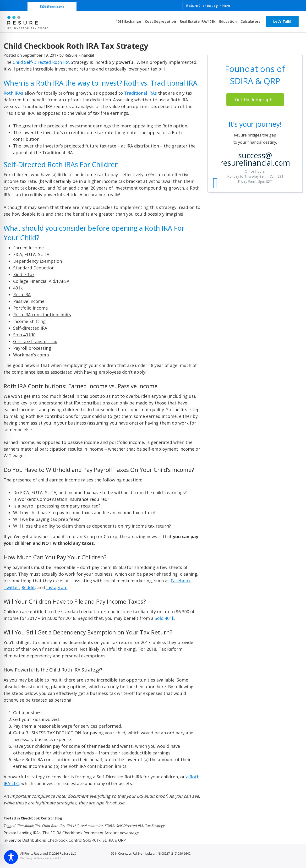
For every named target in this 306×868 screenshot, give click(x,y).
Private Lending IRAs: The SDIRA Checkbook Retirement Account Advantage (71, 833)
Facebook (181, 581)
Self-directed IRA (30, 328)
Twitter (11, 587)
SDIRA (109, 826)
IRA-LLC (72, 826)
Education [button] (228, 21)
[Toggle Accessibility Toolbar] (11, 857)
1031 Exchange (128, 21)
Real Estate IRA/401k (198, 21)
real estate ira (91, 826)
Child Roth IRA (53, 826)
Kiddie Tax (24, 274)
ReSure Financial (79, 55)
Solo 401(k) (24, 335)
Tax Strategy (155, 826)
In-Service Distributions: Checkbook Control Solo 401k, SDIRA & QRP (65, 840)
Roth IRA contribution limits (42, 315)
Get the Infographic (255, 99)
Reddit (28, 587)
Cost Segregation (160, 21)
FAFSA (63, 281)
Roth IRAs (13, 93)
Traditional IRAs (140, 93)
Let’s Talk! (282, 21)
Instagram (57, 587)
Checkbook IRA (28, 826)
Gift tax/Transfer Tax (35, 341)
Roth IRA (22, 295)
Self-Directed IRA (129, 826)
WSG (58, 858)
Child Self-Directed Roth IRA (41, 62)
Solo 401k (164, 618)
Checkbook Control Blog (41, 818)
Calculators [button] (250, 21)
